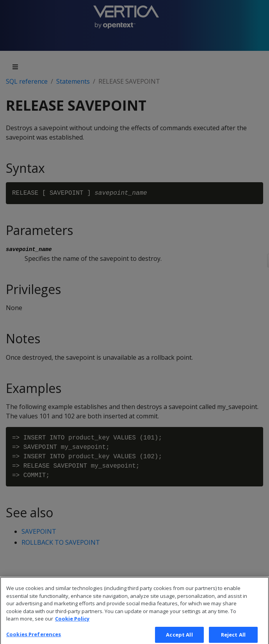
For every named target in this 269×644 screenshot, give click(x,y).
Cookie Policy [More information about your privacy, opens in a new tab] (72, 624)
